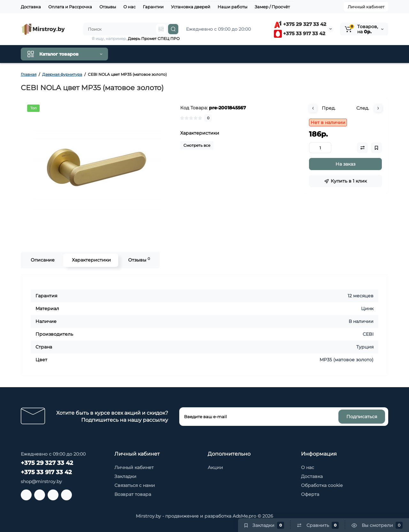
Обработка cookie (322, 485)
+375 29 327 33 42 (300, 24)
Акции (215, 467)
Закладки (125, 476)
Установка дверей (191, 7)
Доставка (31, 7)
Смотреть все (197, 145)
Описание (42, 260)
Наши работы (232, 7)
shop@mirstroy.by (41, 481)
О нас (129, 7)
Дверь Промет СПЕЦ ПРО (154, 39)
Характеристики (91, 260)
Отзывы (108, 7)
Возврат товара (133, 494)
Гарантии (153, 7)
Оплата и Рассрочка (70, 7)
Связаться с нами (135, 485)
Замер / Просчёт (272, 7)
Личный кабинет (366, 7)
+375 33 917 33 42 (300, 33)
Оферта (310, 494)
